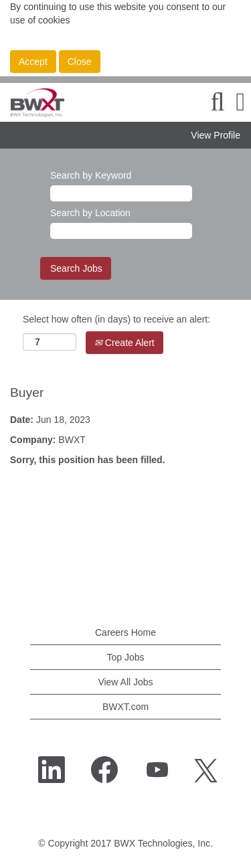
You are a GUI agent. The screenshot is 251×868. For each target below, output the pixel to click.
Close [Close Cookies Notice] (80, 62)
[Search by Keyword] (121, 193)
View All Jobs (125, 682)
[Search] (218, 102)
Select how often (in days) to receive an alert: (116, 319)
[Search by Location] (121, 231)
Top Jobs (125, 657)
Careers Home (125, 632)
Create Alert (124, 343)
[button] (241, 102)
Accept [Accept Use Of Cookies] (33, 62)
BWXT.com (125, 707)
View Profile (216, 135)
